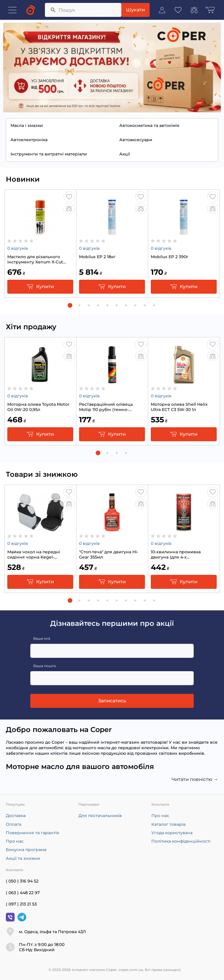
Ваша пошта (44, 666)
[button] (70, 305)
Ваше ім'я (42, 638)
